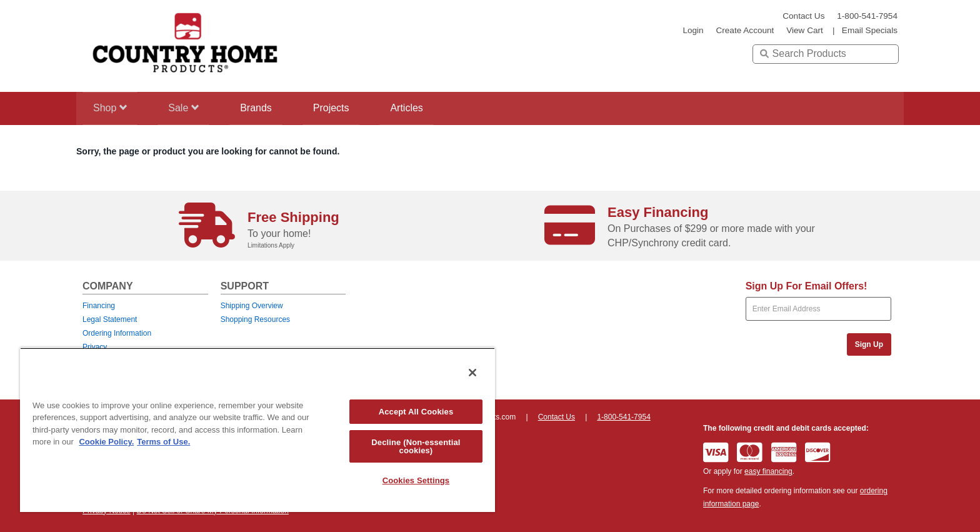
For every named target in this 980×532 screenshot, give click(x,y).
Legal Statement (110, 319)
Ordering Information (117, 333)
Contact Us (803, 16)
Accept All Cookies (416, 412)
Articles (424, 108)
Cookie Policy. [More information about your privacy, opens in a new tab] (106, 442)
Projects (344, 108)
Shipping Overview (252, 306)
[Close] (472, 373)
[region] (257, 430)
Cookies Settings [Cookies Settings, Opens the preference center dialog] (416, 480)
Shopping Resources (255, 319)
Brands (265, 108)
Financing (99, 306)
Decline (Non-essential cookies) (416, 446)
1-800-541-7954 (867, 16)
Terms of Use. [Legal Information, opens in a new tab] (163, 442)
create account (745, 30)
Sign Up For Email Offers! (807, 286)
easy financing (768, 471)
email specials (870, 30)
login (693, 30)
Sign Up (869, 344)
